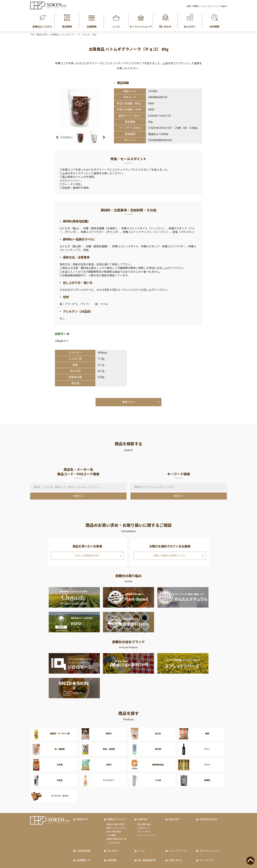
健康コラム (128, 402)
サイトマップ (206, 847)
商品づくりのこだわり (116, 818)
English (224, 6)
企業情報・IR (83, 847)
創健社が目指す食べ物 (116, 829)
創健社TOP (82, 811)
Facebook (81, 854)
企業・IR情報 (193, 6)
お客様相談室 (83, 840)
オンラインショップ (209, 840)
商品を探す (174, 811)
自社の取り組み (144, 815)
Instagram (112, 854)
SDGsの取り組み (114, 822)
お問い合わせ (175, 847)
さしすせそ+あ (113, 833)
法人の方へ (112, 840)
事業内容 (142, 811)
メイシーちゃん (144, 822)
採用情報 (111, 847)
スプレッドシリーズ (146, 826)
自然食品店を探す (208, 811)
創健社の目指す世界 (115, 815)
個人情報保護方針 (146, 847)
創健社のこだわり (116, 811)
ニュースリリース (209, 6)
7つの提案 (111, 826)
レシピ (141, 840)
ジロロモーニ (143, 818)
